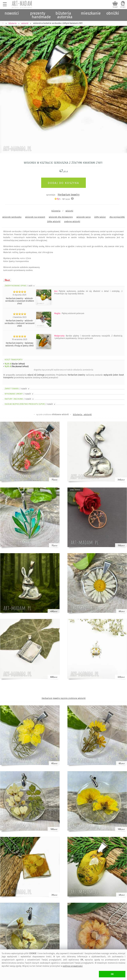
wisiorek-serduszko (12, 217)
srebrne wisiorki (72, 221)
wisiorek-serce (84, 217)
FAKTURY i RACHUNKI (19, 399)
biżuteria (56, 211)
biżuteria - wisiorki (82, 414)
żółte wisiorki (54, 221)
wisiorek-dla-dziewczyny (61, 217)
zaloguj (123, 7)
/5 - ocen (62, 199)
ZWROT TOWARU (17, 389)
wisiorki (69, 211)
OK (112, 974)
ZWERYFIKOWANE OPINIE (20, 286)
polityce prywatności (73, 966)
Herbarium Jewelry (69, 195)
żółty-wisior (100, 217)
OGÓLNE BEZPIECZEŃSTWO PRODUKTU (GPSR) (30, 404)
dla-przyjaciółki (117, 217)
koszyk (115, 7)
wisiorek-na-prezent (35, 217)
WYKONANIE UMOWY (19, 394)
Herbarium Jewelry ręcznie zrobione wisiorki (64, 698)
